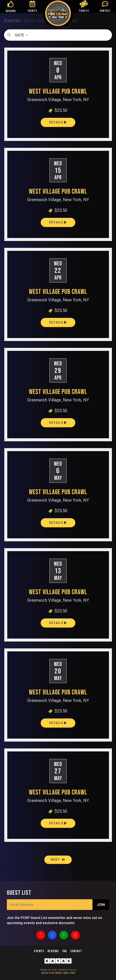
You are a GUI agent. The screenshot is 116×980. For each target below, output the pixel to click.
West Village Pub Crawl (58, 92)
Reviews (53, 951)
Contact (76, 951)
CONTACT (105, 11)
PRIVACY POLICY (67, 970)
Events (39, 951)
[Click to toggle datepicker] (58, 35)
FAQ (65, 951)
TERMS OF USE (48, 970)
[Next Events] (58, 860)
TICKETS (84, 11)
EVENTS (32, 11)
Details (58, 122)
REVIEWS (11, 11)
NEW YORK (69, 973)
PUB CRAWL (56, 973)
